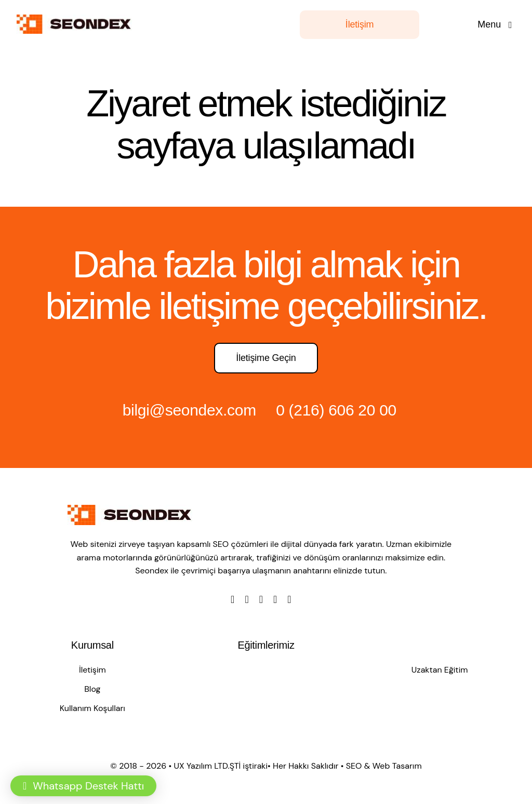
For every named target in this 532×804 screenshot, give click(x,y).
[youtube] (275, 599)
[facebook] (232, 599)
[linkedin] (289, 599)
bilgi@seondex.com (189, 410)
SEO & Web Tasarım (384, 766)
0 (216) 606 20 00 (336, 410)
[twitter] (247, 599)
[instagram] (261, 599)
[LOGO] (77, 20)
